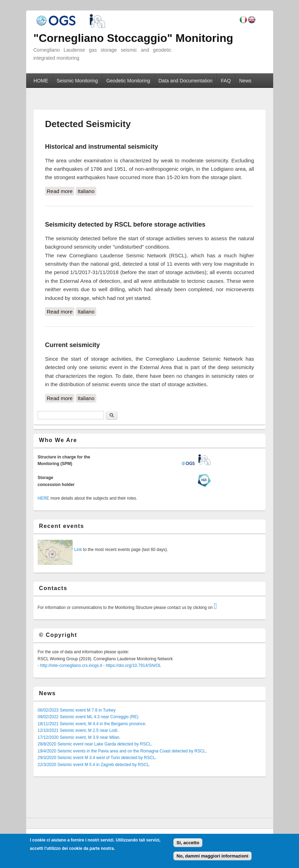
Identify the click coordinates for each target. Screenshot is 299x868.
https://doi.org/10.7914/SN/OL (133, 665)
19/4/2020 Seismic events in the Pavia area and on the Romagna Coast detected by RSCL (122, 751)
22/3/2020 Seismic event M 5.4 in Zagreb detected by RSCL (94, 765)
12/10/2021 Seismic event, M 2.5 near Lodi (77, 730)
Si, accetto (188, 843)
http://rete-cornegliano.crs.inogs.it (71, 665)
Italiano (86, 191)
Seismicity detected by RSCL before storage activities (125, 225)
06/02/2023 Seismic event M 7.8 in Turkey (77, 710)
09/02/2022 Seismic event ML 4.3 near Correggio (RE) (88, 717)
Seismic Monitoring (77, 81)
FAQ (226, 81)
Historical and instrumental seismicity (102, 147)
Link (78, 550)
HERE (43, 498)
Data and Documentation (185, 81)
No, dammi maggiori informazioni (212, 856)
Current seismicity (72, 345)
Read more (61, 191)
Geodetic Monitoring (128, 81)
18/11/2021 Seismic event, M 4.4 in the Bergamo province (91, 724)
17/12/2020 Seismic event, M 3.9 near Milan (79, 737)
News (245, 81)
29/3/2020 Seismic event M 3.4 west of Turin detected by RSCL (96, 758)
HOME (41, 81)
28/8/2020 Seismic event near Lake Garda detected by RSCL (95, 744)
